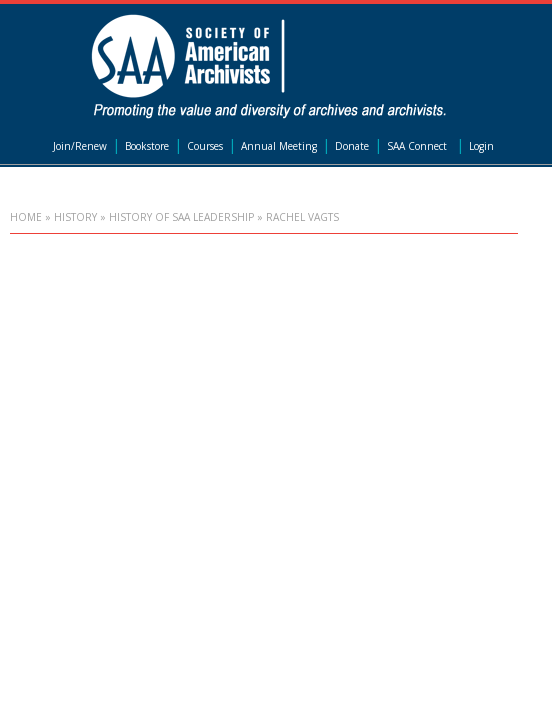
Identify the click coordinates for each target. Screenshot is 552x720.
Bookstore (147, 146)
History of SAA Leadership (181, 217)
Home (26, 217)
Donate (352, 146)
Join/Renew (80, 146)
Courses (205, 146)
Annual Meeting (279, 146)
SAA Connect (417, 146)
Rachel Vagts (302, 217)
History (75, 217)
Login (481, 146)
